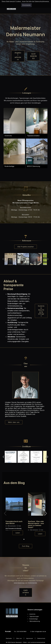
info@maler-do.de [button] (40, 631)
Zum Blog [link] (26, 546)
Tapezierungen (34, 616)
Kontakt (8, 631)
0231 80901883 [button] (22, 631)
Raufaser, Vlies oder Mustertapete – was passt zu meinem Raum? (36, 524)
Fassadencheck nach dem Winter (14, 522)
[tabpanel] (26, 93)
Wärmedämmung (35, 621)
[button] (10, 259)
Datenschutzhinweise (42, 1)
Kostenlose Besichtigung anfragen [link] (41, 311)
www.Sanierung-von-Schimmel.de (25, 583)
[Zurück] (3, 259)
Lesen (18, 533)
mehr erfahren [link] (26, 592)
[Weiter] (48, 259)
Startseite (9, 638)
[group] (14, 512)
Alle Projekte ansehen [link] (26, 247)
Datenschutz (41, 638)
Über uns (19, 638)
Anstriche (32, 614)
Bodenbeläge (34, 619)
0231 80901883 (33, 56)
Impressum (30, 638)
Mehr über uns (14, 422)
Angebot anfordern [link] (18, 56)
